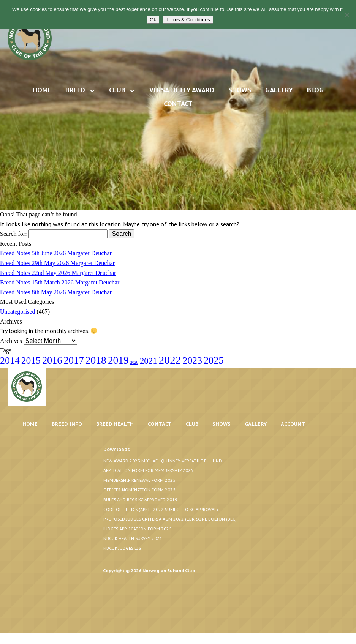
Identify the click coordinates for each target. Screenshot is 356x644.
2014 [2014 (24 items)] (10, 361)
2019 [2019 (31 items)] (118, 360)
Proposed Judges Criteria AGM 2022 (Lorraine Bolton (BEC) (170, 519)
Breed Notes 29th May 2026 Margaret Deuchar (57, 263)
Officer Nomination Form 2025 (139, 490)
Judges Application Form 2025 (138, 529)
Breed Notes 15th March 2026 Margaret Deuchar (60, 282)
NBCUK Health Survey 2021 (133, 538)
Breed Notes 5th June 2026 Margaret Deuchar (56, 253)
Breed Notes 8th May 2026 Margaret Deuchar (56, 292)
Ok (153, 20)
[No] (347, 15)
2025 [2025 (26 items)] (214, 361)
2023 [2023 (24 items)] (192, 361)
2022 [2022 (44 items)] (170, 360)
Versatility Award (182, 90)
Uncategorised (17, 312)
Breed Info (67, 424)
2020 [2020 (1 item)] (134, 362)
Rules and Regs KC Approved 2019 (140, 500)
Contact (178, 104)
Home (42, 90)
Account (293, 424)
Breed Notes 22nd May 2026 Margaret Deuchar (58, 273)
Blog (315, 90)
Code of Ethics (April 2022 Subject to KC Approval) (161, 510)
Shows (240, 90)
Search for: (13, 234)
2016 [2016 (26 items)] (52, 361)
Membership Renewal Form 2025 (139, 480)
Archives (11, 341)
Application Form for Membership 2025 (148, 470)
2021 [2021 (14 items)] (149, 361)
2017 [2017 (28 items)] (74, 360)
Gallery (279, 90)
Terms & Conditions (188, 20)
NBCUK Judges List (123, 548)
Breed (75, 90)
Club (117, 90)
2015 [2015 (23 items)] (31, 361)
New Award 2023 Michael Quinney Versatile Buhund (163, 461)
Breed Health (115, 424)
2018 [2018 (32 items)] (96, 360)
